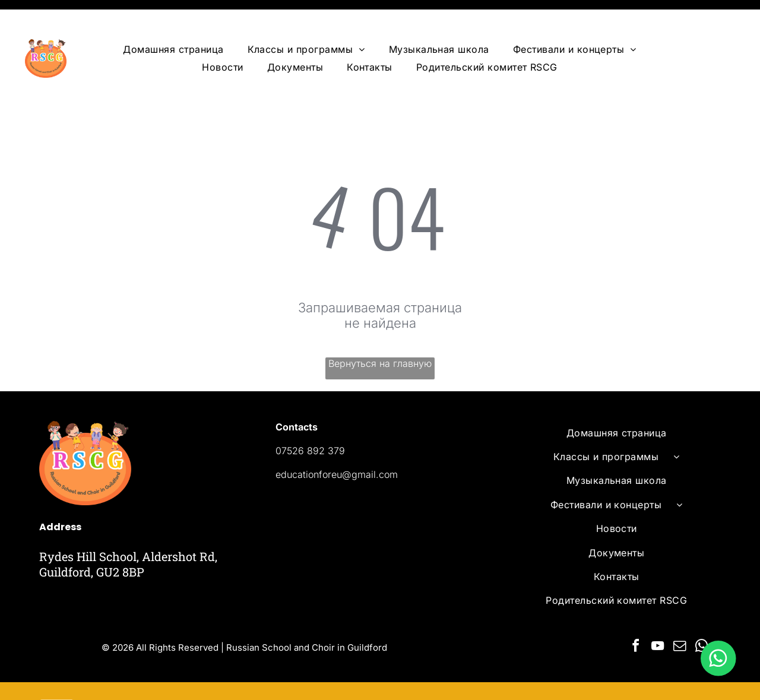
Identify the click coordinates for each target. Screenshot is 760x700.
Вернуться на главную (380, 334)
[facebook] (636, 618)
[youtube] (658, 618)
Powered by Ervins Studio (159, 676)
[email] (680, 618)
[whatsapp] (702, 618)
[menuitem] (173, 20)
